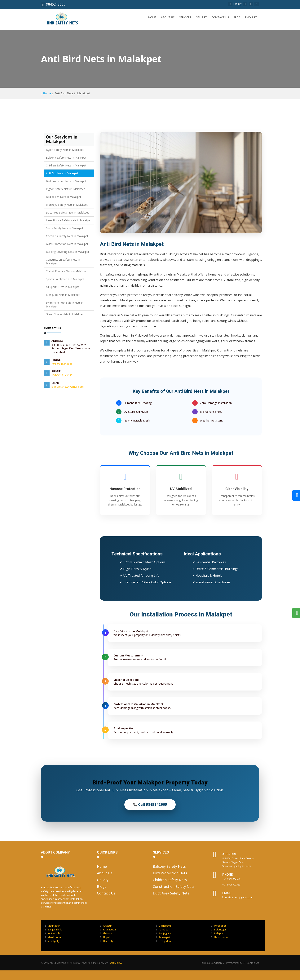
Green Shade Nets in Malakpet (65, 314)
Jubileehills (52, 933)
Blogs (102, 886)
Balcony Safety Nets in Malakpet (66, 158)
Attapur (106, 926)
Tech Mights (115, 963)
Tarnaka (162, 929)
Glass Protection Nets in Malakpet (67, 244)
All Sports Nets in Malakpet (63, 287)
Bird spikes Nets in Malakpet (64, 197)
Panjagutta (163, 933)
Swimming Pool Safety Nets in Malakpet (65, 305)
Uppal (105, 937)
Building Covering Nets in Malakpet (68, 252)
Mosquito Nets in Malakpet (63, 295)
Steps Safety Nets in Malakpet (65, 228)
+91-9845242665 (62, 364)
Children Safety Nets (170, 880)
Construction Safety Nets (174, 886)
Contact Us (106, 893)
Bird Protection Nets (170, 873)
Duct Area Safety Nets (171, 893)
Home (152, 17)
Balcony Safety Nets (169, 866)
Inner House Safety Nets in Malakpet (69, 220)
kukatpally (52, 941)
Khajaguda (108, 929)
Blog (237, 17)
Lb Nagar (107, 933)
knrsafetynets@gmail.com (68, 387)
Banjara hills (53, 929)
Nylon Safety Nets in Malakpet (65, 150)
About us (168, 17)
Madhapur (52, 926)
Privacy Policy (234, 963)
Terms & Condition (211, 963)
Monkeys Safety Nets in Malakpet (67, 205)
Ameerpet (163, 937)
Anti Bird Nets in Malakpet (62, 173)
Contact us (220, 17)
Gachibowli (164, 926)
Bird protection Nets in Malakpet (66, 181)
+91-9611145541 (62, 375)
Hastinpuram (220, 937)
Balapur (217, 933)
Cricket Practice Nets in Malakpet (66, 271)
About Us (105, 873)
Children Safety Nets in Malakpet (66, 165)
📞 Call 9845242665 (150, 804)
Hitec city (107, 941)
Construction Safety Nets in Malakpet (63, 261)
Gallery (201, 17)
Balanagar (219, 929)
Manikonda (53, 937)
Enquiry (235, 4)
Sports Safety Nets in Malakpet (65, 279)
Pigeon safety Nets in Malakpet (65, 189)
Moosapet (219, 926)
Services (185, 17)
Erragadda (163, 941)
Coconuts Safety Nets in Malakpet (67, 236)
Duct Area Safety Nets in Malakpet (67, 212)
